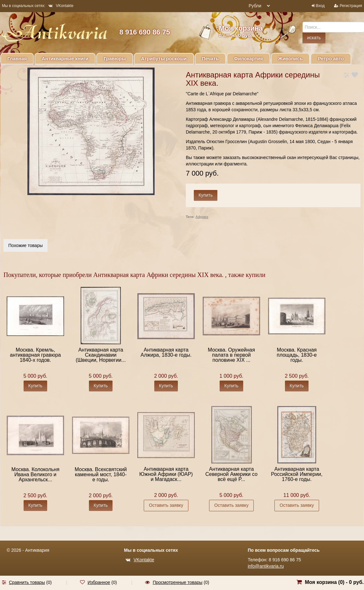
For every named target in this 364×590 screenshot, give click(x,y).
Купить (35, 386)
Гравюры (115, 58)
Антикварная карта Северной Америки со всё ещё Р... (231, 474)
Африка (202, 217)
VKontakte (61, 6)
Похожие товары (25, 245)
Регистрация (351, 6)
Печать (210, 58)
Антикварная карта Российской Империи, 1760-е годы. (297, 474)
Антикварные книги (65, 58)
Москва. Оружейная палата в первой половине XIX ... (231, 355)
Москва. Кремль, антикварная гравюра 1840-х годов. (35, 355)
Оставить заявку (166, 505)
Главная (17, 58)
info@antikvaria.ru (266, 566)
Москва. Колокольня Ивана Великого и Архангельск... (36, 474)
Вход (320, 6)
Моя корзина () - (334, 582)
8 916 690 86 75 (145, 32)
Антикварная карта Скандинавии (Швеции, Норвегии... (101, 355)
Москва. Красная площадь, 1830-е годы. (297, 355)
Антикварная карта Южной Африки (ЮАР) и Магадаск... (166, 474)
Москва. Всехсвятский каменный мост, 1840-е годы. (101, 474)
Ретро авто (331, 58)
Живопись (291, 58)
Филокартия (248, 58)
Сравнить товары (27, 582)
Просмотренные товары (178, 582)
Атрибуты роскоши (164, 58)
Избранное (99, 582)
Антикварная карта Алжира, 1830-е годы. (166, 352)
